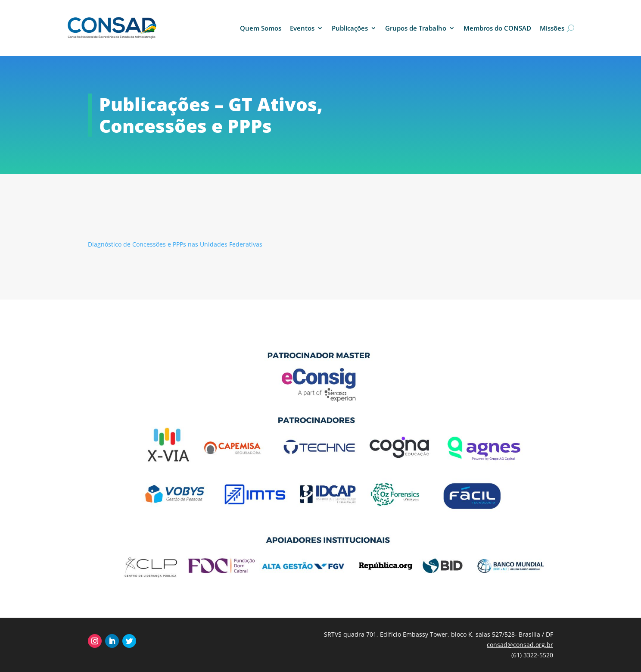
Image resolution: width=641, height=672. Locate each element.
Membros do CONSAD (497, 28)
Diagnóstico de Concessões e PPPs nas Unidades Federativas (175, 244)
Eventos (302, 28)
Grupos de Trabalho (416, 28)
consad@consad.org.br (520, 645)
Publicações (350, 28)
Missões (552, 28)
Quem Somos (261, 28)
